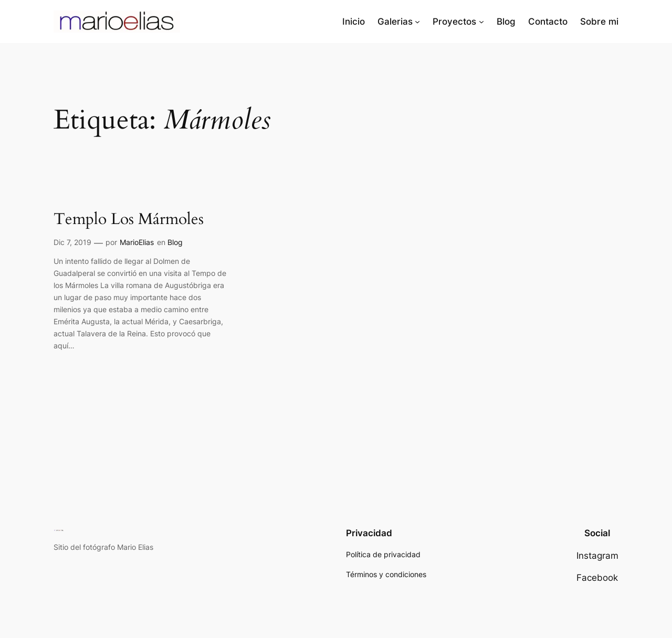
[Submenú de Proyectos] (481, 22)
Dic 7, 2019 (72, 242)
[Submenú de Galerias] (417, 22)
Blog (175, 242)
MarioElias (137, 242)
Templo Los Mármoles (129, 220)
